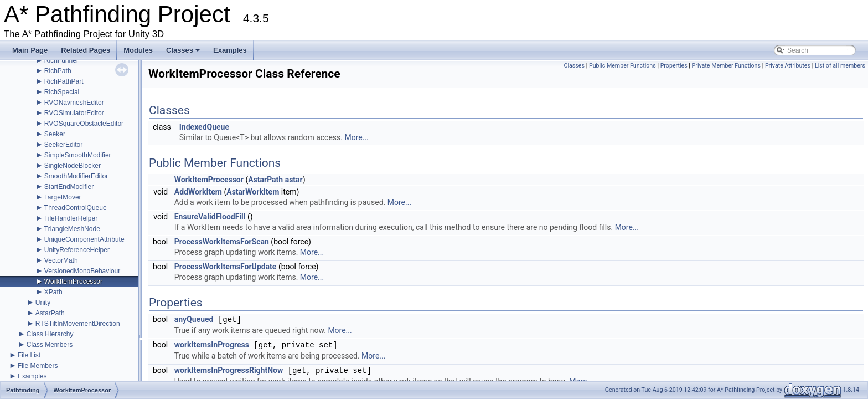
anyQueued (194, 320)
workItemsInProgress (212, 345)
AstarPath (50, 313)
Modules (138, 50)
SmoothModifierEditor (76, 176)
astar (294, 180)
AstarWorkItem (253, 192)
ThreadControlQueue (76, 208)
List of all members (840, 66)
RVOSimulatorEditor (74, 113)
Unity (43, 303)
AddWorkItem (198, 192)
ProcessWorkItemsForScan (222, 242)
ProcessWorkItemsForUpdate (226, 267)
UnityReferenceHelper (77, 250)
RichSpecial (62, 92)
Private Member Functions (726, 66)
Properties (674, 66)
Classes (184, 53)
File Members (38, 366)
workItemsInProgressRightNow (229, 371)
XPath (53, 292)
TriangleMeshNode (72, 229)
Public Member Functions (622, 66)
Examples (230, 50)
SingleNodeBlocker (73, 166)
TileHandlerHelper (71, 218)
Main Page (30, 50)
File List (29, 355)
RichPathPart (64, 81)
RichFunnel (61, 60)
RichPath (58, 71)
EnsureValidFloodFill (210, 217)
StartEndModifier (69, 187)
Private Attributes (788, 66)
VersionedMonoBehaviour (82, 271)
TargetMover (63, 197)
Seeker (55, 134)
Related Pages (86, 50)
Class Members (50, 345)
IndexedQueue (204, 127)
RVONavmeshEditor (74, 103)
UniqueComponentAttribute (84, 239)
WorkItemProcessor (73, 282)
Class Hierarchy (50, 334)
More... (356, 137)
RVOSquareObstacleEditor (84, 124)
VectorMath (61, 260)
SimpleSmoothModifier (78, 155)
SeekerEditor (63, 145)
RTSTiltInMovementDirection (78, 324)
